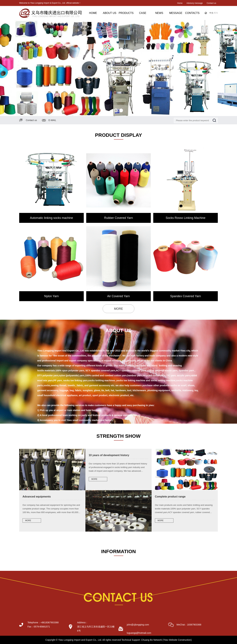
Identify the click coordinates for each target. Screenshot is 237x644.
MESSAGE (176, 13)
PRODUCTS (126, 13)
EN (216, 13)
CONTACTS (192, 13)
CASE (143, 13)
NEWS (159, 13)
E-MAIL (52, 120)
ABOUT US (110, 13)
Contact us (211, 3)
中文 (211, 13)
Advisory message (195, 3)
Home (180, 3)
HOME (93, 13)
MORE (118, 309)
